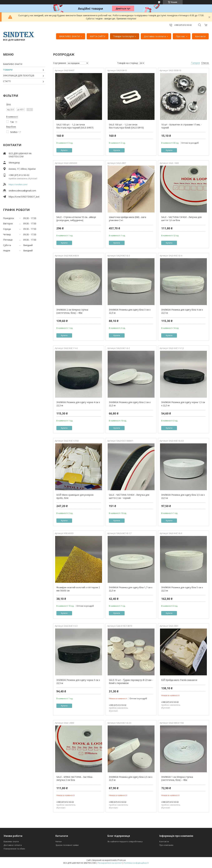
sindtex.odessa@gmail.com (22, 191)
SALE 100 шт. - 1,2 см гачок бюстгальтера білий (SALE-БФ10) (126, 126)
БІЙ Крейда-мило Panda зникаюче (179, 680)
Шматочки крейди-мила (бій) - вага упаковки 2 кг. (127, 219)
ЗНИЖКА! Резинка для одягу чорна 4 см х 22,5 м (78, 404)
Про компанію (166, 845)
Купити (64, 150)
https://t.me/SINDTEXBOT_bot (24, 197)
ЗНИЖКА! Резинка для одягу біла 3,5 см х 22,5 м (183, 496)
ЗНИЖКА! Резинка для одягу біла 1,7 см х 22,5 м (131, 589)
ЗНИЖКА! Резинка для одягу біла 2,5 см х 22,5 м (131, 778)
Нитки (59, 841)
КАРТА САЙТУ (98, 36)
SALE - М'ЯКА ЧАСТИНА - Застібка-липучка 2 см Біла (75, 778)
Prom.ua (122, 860)
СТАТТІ (7, 81)
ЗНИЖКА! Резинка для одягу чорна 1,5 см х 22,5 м (183, 404)
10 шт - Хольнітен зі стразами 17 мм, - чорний (181, 126)
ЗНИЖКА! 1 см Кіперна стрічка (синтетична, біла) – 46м (177, 778)
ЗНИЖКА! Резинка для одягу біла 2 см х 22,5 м (130, 404)
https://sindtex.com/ (18, 184)
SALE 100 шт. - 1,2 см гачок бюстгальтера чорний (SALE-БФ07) (75, 126)
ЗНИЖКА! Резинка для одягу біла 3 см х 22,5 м (130, 311)
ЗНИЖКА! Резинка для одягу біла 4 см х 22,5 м (182, 311)
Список (205, 63)
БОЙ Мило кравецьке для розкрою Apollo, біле (75, 496)
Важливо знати (11, 841)
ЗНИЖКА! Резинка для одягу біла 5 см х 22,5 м (182, 589)
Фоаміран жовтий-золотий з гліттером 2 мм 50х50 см (78, 589)
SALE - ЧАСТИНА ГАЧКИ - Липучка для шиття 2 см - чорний (129, 496)
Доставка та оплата (155, 36)
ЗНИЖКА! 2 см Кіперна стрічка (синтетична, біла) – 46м (72, 311)
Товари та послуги (123, 36)
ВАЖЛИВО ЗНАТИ (69, 36)
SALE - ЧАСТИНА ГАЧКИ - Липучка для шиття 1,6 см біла (181, 219)
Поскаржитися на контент (110, 863)
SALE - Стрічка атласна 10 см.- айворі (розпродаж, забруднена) (76, 219)
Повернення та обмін (14, 849)
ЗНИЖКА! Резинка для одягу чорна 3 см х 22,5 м (78, 682)
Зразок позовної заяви (67, 845)
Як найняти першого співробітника (125, 841)
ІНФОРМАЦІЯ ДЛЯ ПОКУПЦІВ (19, 75)
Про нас (180, 36)
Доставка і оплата (13, 845)
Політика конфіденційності (136, 863)
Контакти (200, 36)
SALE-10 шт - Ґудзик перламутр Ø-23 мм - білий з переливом (131, 682)
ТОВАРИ (8, 70)
